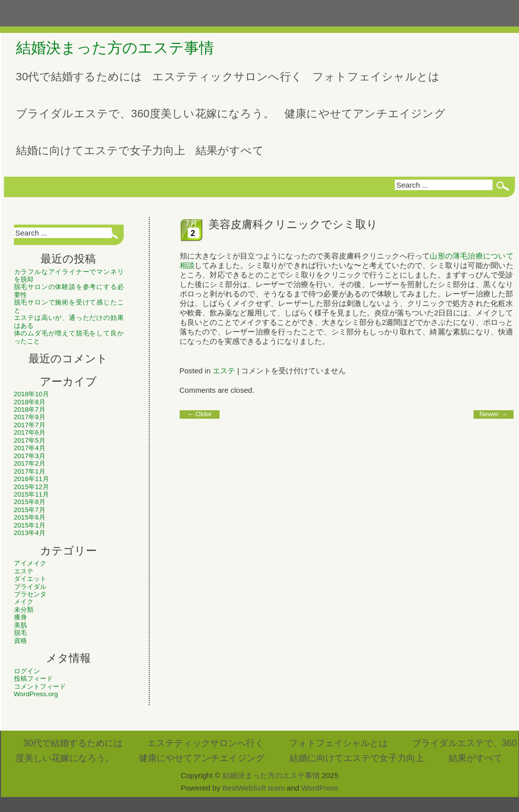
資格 (20, 641)
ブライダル (30, 587)
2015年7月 (30, 510)
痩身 (20, 617)
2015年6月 (30, 517)
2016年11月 (31, 479)
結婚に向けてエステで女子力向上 (101, 150)
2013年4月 (30, 533)
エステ (24, 571)
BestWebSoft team (254, 788)
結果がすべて (230, 150)
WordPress (320, 788)
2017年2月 (30, 463)
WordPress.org (36, 694)
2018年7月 (30, 409)
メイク (24, 602)
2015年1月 (30, 525)
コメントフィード (40, 686)
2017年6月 (30, 432)
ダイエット (30, 579)
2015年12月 (31, 487)
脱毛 (20, 633)
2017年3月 (30, 456)
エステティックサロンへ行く (227, 77)
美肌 (20, 625)
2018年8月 (30, 402)
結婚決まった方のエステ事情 (115, 48)
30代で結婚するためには (79, 77)
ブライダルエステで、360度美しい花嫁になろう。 (145, 114)
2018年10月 (31, 394)
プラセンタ (30, 594)
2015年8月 (30, 502)
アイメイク (30, 563)
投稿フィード (33, 678)
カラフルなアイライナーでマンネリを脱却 (69, 275)
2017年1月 (30, 471)
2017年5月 (30, 440)
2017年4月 (30, 448)
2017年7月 (30, 425)
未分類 (24, 610)
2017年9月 (30, 417)
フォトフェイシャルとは (376, 77)
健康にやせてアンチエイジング (365, 114)
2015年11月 (31, 494)
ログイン (27, 671)
